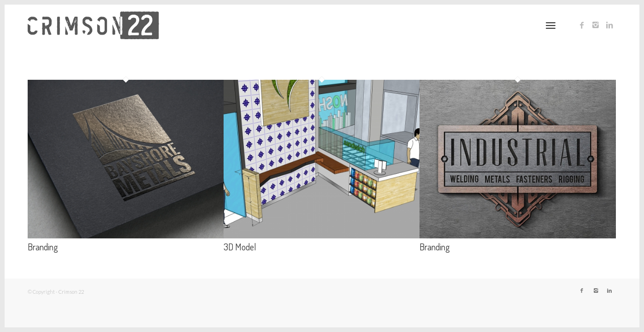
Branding (43, 247)
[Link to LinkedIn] (609, 25)
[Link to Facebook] (582, 25)
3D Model (240, 247)
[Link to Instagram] (596, 25)
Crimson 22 (71, 292)
